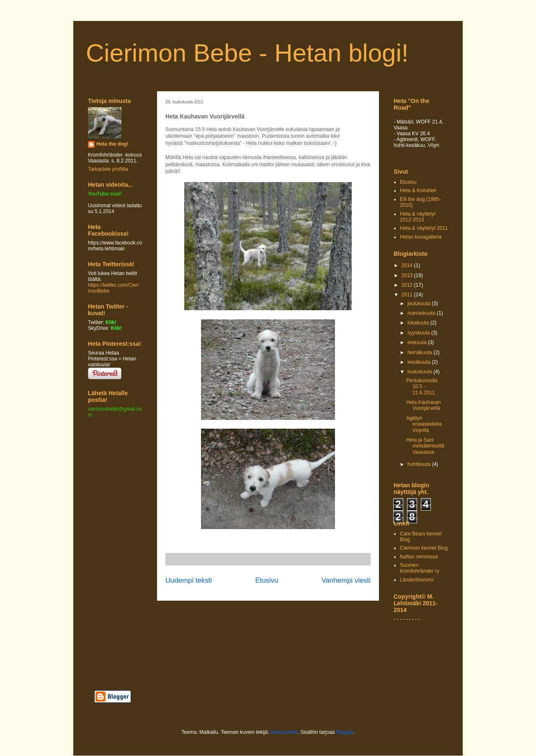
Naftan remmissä (419, 557)
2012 (408, 285)
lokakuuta (419, 323)
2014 (408, 265)
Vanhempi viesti (346, 580)
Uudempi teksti (189, 580)
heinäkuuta (420, 352)
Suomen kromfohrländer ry (420, 568)
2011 (408, 295)
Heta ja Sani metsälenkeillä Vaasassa (425, 446)
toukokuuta (420, 372)
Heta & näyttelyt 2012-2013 (418, 217)
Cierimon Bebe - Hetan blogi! (247, 53)
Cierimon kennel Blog (424, 548)
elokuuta (418, 342)
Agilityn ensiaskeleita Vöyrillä (424, 424)
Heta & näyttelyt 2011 (424, 228)
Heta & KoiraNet (418, 190)
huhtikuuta (420, 464)
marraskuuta (422, 313)
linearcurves (284, 732)
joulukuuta (420, 303)
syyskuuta (419, 333)
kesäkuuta (420, 362)
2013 (408, 275)
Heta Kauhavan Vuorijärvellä (424, 405)
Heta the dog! (112, 144)
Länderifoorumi (417, 580)
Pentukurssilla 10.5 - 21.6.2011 (422, 387)
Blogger (345, 732)
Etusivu (267, 580)
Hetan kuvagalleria (421, 237)
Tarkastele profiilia (108, 169)
